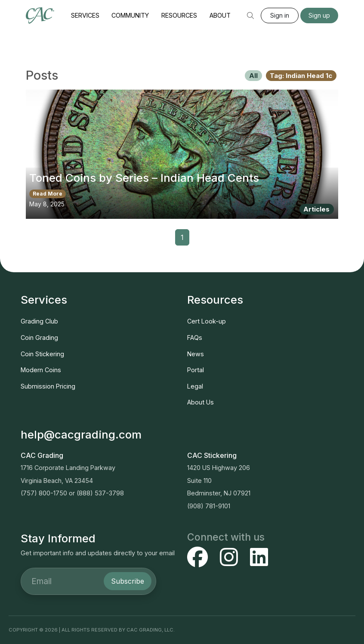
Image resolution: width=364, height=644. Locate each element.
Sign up (319, 15)
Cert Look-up (207, 321)
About (220, 15)
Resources (179, 15)
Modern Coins (41, 370)
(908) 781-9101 (209, 506)
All (253, 76)
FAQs (195, 338)
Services (85, 15)
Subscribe (128, 581)
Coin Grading (39, 338)
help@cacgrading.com (81, 434)
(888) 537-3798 (100, 493)
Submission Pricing (48, 386)
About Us (201, 402)
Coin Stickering (42, 354)
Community (130, 15)
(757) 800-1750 (44, 493)
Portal (196, 370)
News (196, 354)
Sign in (280, 15)
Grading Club (39, 321)
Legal (195, 386)
